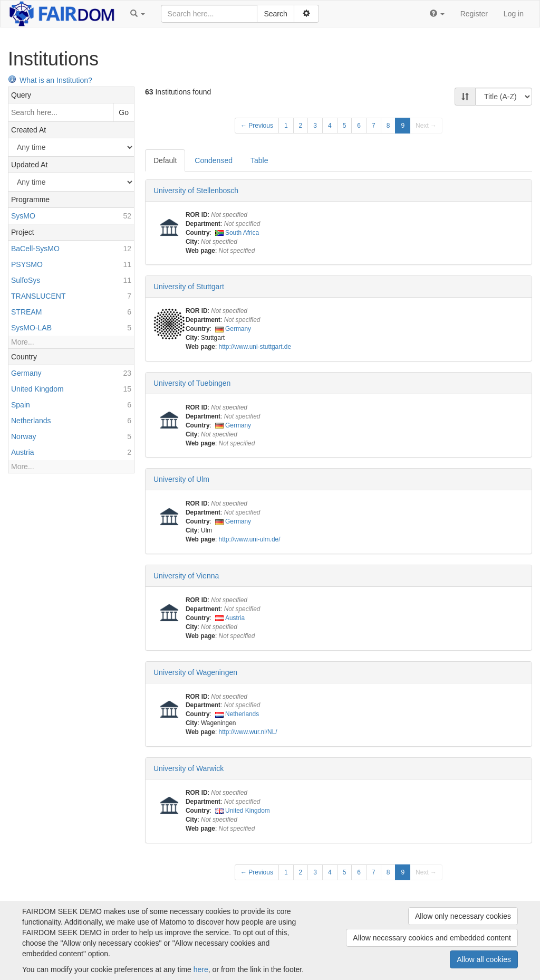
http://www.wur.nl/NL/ (248, 732)
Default (165, 160)
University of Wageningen (195, 672)
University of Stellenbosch (196, 191)
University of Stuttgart (189, 287)
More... (23, 342)
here (201, 969)
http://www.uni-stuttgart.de (255, 347)
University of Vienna (186, 576)
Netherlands (242, 714)
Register (474, 14)
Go (124, 112)
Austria (235, 618)
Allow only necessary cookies (463, 916)
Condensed (214, 160)
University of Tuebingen (192, 383)
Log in (514, 14)
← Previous (257, 126)
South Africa (242, 233)
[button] (138, 14)
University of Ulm (181, 479)
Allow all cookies (484, 959)
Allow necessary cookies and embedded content (432, 938)
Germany (238, 329)
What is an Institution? (50, 80)
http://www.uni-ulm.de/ (250, 539)
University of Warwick (189, 768)
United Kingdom (248, 811)
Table (259, 160)
